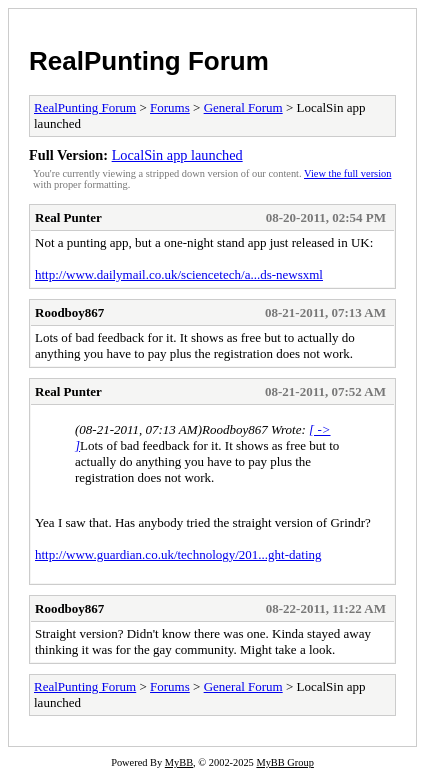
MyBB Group (284, 762)
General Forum (243, 107)
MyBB (179, 762)
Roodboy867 (69, 312)
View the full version (347, 173)
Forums (170, 107)
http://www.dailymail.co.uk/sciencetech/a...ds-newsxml (179, 274)
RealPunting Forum (149, 61)
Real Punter (68, 217)
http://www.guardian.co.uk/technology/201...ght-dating (178, 554)
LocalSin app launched (177, 155)
